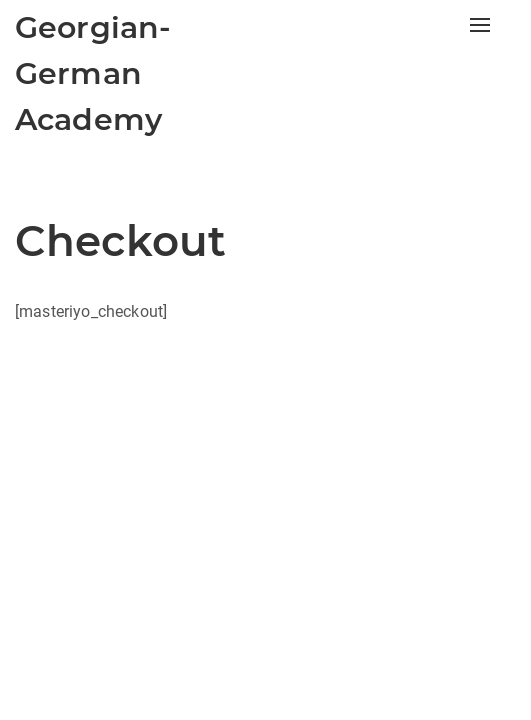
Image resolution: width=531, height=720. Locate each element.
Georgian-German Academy (93, 73)
